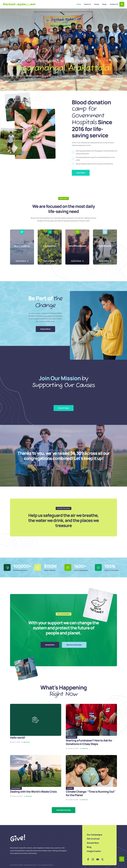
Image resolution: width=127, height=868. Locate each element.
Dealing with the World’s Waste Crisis (33, 792)
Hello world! (18, 738)
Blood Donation (22, 246)
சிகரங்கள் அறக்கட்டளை (19, 4)
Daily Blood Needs (77, 246)
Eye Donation (50, 246)
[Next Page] (64, 810)
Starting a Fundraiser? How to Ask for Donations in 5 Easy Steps (89, 742)
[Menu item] (79, 4)
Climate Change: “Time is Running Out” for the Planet (91, 793)
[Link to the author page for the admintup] (27, 742)
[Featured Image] (36, 720)
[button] (122, 4)
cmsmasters (14, 865)
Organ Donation (105, 246)
